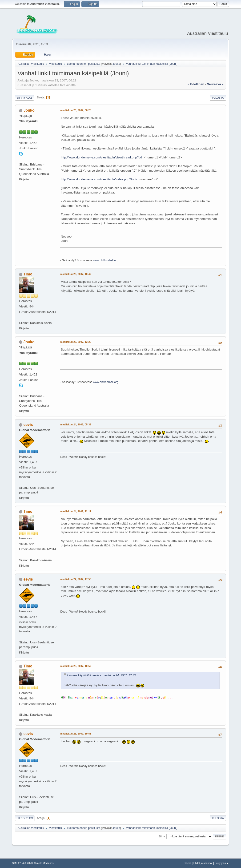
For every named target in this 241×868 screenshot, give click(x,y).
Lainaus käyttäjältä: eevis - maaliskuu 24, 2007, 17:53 (101, 675)
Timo (28, 274)
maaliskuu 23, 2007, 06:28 (76, 110)
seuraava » (215, 84)
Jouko (116, 64)
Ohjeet (187, 863)
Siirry (162, 836)
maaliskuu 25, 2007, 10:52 (76, 666)
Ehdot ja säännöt (203, 863)
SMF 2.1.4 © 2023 (22, 863)
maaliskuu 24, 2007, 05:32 (76, 424)
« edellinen (196, 84)
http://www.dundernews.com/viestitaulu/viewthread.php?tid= (102, 157)
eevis (28, 425)
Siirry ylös (25, 818)
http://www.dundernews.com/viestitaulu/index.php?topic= (100, 179)
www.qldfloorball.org (106, 260)
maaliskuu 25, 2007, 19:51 (76, 734)
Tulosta (218, 98)
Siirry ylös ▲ (222, 863)
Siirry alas (24, 98)
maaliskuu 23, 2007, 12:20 (76, 342)
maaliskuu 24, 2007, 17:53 (76, 579)
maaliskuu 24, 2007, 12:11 (76, 511)
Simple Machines (44, 863)
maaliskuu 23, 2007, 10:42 (76, 274)
